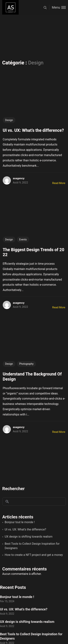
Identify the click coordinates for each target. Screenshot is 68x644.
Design (9, 120)
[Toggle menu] (57, 7)
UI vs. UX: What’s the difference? (25, 529)
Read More (59, 183)
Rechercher (14, 489)
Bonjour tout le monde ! (20, 522)
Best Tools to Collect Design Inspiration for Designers (32, 546)
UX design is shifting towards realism (29, 537)
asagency (19, 178)
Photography (26, 364)
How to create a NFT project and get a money (34, 555)
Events (23, 239)
